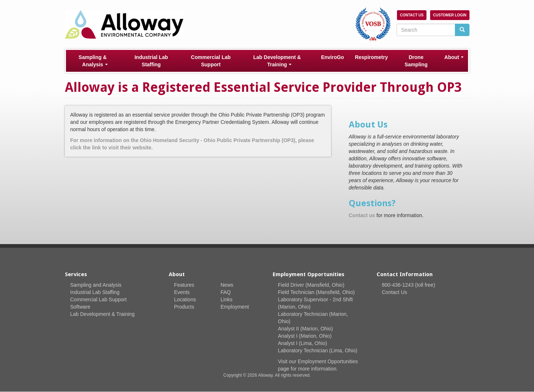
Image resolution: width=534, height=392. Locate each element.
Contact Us (412, 15)
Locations (185, 299)
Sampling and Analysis (96, 285)
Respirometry (371, 57)
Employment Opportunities (328, 361)
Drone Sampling (416, 61)
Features (184, 285)
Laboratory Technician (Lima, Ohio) (318, 350)
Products (184, 307)
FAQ (226, 292)
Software (80, 307)
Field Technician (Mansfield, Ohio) (317, 292)
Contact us (362, 215)
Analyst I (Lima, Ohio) (303, 343)
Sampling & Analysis (93, 61)
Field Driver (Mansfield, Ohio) (311, 285)
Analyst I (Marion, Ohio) (305, 336)
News (227, 285)
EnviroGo (333, 57)
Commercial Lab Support (211, 61)
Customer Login (450, 15)
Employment (235, 307)
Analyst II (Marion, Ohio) (306, 329)
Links (227, 299)
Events (182, 292)
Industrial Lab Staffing (151, 61)
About (454, 57)
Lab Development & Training (277, 61)
